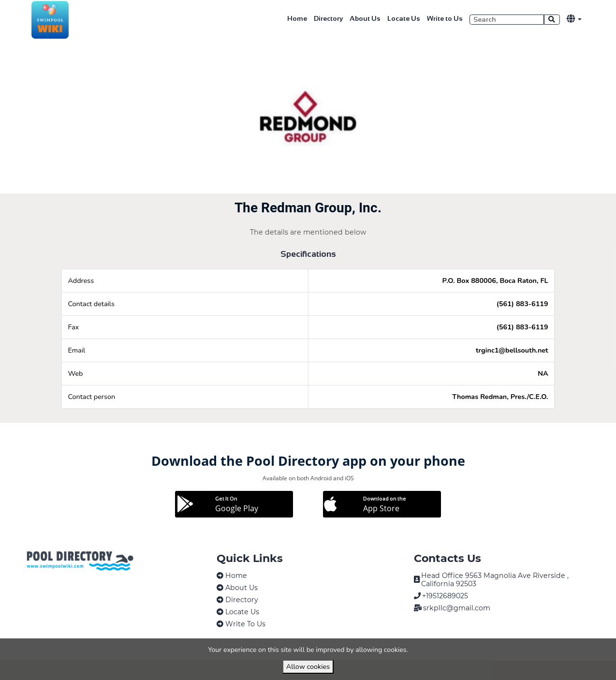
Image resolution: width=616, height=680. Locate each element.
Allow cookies (308, 666)
